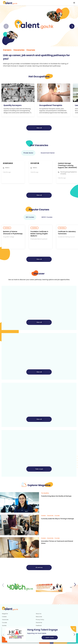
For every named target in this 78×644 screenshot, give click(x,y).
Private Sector (28, 153)
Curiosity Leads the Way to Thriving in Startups (57, 519)
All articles (39, 568)
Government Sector (48, 153)
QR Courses (30, 218)
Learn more (50, 637)
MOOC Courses (47, 218)
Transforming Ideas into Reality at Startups (56, 497)
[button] (72, 26)
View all (39, 128)
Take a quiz (39, 469)
